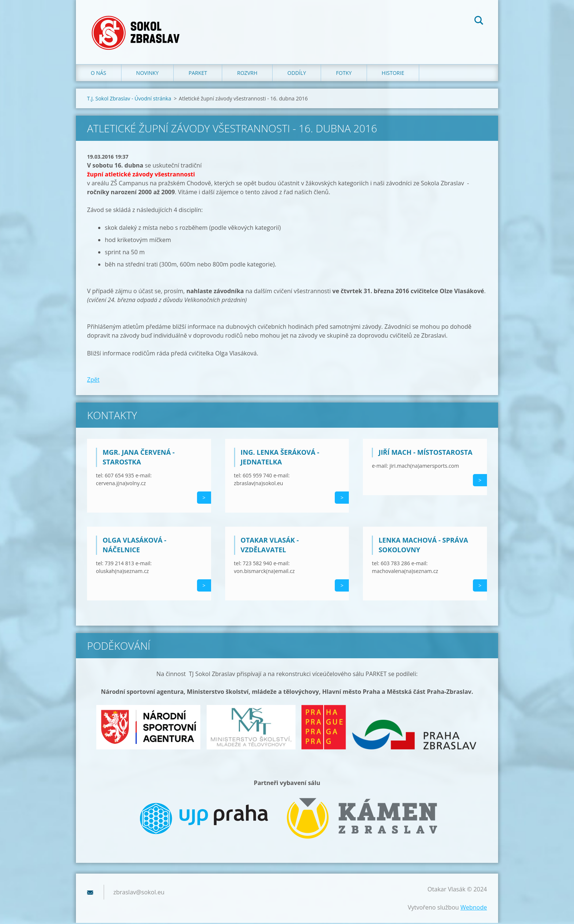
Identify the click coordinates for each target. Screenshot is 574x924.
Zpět (93, 381)
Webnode (474, 908)
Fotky (344, 74)
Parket (198, 74)
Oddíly (297, 74)
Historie (393, 74)
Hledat (479, 21)
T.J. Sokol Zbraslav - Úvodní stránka (129, 100)
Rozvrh (247, 74)
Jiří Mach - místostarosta (426, 453)
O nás (99, 74)
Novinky (148, 74)
